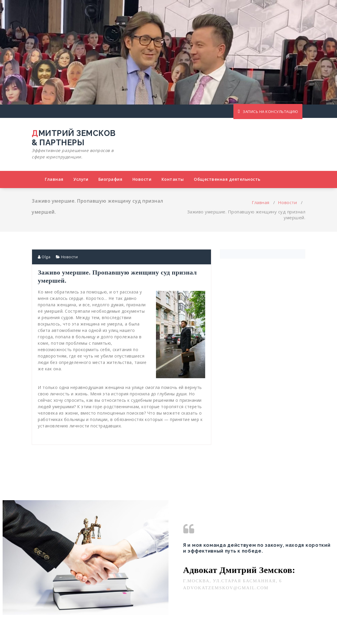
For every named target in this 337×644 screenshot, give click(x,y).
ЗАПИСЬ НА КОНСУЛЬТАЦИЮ (268, 112)
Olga (44, 257)
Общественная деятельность (227, 179)
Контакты (173, 179)
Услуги (81, 179)
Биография (110, 179)
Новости (142, 179)
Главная (54, 179)
